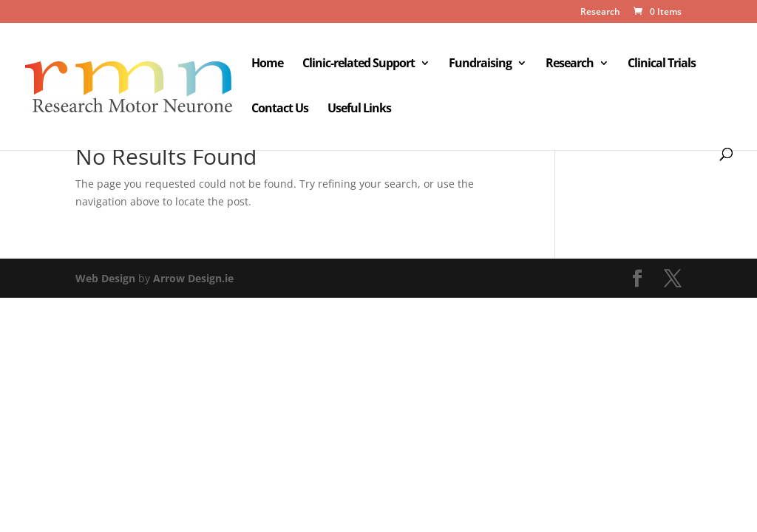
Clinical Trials (662, 64)
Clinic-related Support (359, 64)
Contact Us (280, 109)
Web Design (105, 278)
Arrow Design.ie (193, 278)
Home (267, 64)
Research (600, 13)
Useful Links (359, 109)
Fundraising (480, 64)
